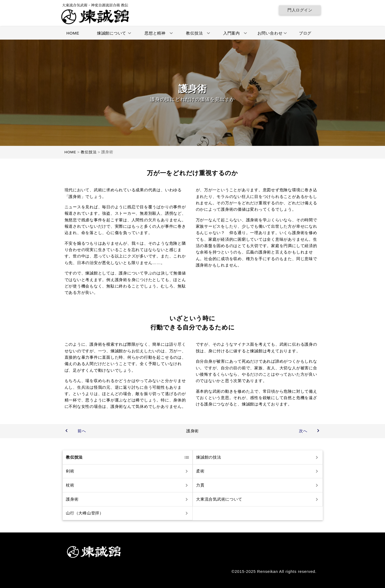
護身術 (72, 499)
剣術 (70, 471)
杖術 (70, 485)
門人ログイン (300, 10)
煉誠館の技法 (208, 457)
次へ (303, 431)
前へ (82, 431)
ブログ (305, 33)
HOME (73, 33)
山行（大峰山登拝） (84, 513)
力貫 (200, 485)
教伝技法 (74, 457)
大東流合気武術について (219, 499)
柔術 (200, 471)
